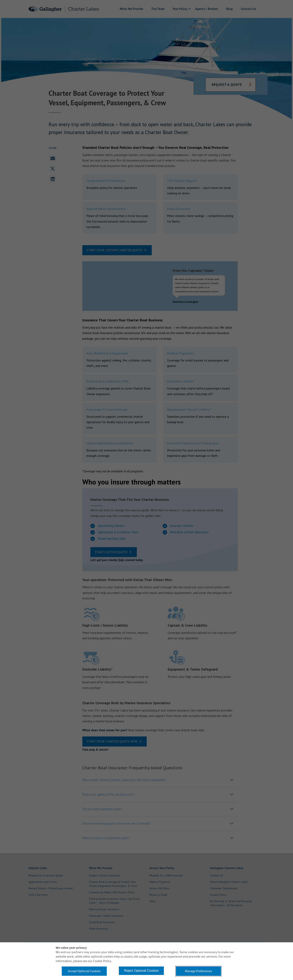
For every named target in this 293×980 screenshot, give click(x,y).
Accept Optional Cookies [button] (84, 971)
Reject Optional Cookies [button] (141, 971)
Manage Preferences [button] (199, 971)
